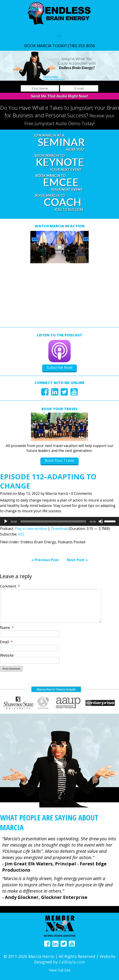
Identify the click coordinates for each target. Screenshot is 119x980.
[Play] (6, 521)
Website (7, 655)
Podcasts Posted (71, 542)
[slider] (53, 521)
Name (7, 628)
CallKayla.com (72, 962)
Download (59, 529)
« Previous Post (45, 560)
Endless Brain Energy (38, 542)
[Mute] (101, 521)
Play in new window (31, 529)
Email (6, 642)
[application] (59, 521)
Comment (10, 586)
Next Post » (77, 560)
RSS (21, 534)
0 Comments (82, 493)
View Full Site (60, 970)
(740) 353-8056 (81, 46)
